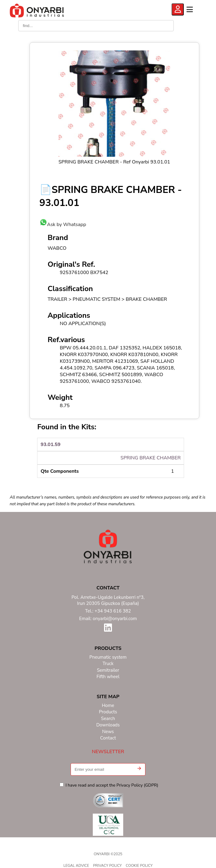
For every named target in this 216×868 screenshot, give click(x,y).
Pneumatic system (108, 657)
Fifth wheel (108, 677)
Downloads (108, 725)
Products (108, 712)
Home (108, 706)
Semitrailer (108, 670)
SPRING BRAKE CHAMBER (151, 458)
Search (108, 719)
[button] (139, 769)
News (108, 732)
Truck (108, 664)
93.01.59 (51, 444)
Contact (108, 738)
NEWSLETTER (108, 752)
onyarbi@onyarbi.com (115, 619)
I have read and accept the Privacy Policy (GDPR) (109, 785)
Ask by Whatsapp (63, 225)
